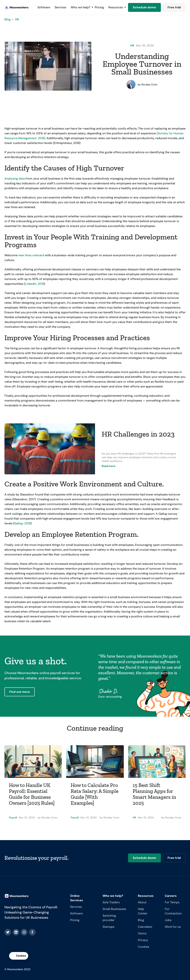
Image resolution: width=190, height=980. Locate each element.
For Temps (172, 902)
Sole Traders (111, 902)
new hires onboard (31, 255)
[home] (17, 8)
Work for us (173, 927)
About (142, 902)
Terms (142, 933)
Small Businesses (114, 909)
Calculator (145, 927)
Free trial (174, 7)
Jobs (168, 920)
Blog (8, 19)
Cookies (144, 947)
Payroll (13, 818)
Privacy (143, 940)
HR (17, 19)
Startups (108, 927)
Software (44, 7)
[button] (80, 7)
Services (60, 7)
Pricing (99, 7)
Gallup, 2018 (22, 523)
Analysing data (15, 179)
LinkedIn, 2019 (35, 284)
